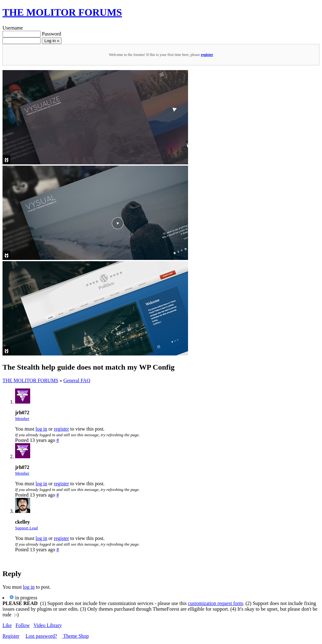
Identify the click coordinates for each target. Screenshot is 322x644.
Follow (22, 625)
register (207, 55)
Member (22, 418)
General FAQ (77, 380)
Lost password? (41, 636)
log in (41, 429)
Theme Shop (75, 636)
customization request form (216, 603)
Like (7, 625)
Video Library (47, 625)
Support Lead (26, 528)
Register (11, 636)
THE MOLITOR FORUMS (62, 12)
